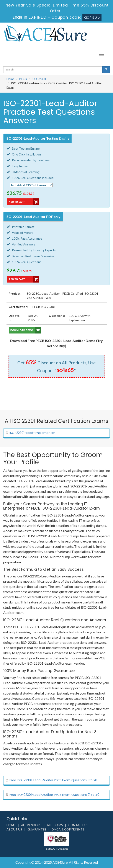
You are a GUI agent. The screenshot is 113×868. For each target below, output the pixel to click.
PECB (23, 79)
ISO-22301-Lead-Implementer (32, 433)
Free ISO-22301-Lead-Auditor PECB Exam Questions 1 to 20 (53, 780)
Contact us (78, 825)
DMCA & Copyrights (68, 829)
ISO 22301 (39, 79)
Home (11, 79)
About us (14, 829)
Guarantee (37, 829)
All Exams (55, 825)
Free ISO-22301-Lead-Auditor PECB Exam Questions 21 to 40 (54, 795)
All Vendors (31, 825)
